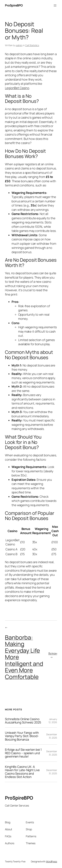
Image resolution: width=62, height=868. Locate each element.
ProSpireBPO (14, 5)
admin (19, 45)
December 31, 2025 (52, 736)
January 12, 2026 (53, 721)
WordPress (52, 861)
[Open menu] (55, 5)
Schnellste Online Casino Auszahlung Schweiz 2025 (23, 721)
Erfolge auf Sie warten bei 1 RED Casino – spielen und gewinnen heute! (23, 753)
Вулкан (53, 653)
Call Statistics (32, 45)
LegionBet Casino (17, 88)
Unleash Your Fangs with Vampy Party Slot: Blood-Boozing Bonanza (22, 736)
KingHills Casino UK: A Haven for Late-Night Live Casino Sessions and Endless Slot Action (22, 772)
